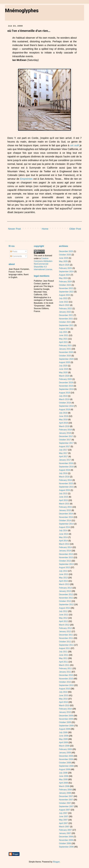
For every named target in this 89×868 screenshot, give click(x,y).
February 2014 (65, 547)
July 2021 (63, 332)
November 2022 (66, 288)
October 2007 (65, 803)
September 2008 (66, 766)
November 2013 (66, 557)
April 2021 (63, 342)
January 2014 (65, 551)
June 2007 (64, 816)
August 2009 (65, 729)
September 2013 (66, 564)
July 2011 (63, 652)
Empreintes (26, 179)
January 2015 (65, 510)
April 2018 (63, 423)
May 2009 (63, 739)
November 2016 (66, 463)
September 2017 (66, 443)
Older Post (75, 229)
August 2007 (65, 810)
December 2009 (66, 716)
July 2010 (63, 692)
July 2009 (63, 732)
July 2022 (63, 298)
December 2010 (66, 675)
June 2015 (64, 497)
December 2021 (66, 315)
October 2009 (65, 722)
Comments (16, 256)
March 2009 (64, 746)
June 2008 (64, 776)
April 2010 (63, 702)
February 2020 (65, 379)
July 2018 (63, 413)
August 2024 (65, 275)
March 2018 (64, 426)
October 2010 (65, 682)
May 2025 (63, 261)
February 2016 (65, 480)
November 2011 (66, 638)
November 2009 (66, 719)
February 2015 (65, 507)
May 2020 (63, 373)
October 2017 (65, 440)
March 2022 (64, 305)
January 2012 (65, 631)
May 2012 (63, 618)
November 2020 (66, 352)
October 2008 (65, 763)
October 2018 (65, 403)
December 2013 (66, 554)
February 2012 (65, 628)
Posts (14, 251)
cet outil (74, 145)
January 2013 (65, 591)
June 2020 (64, 369)
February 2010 (65, 709)
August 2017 (65, 446)
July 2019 (63, 396)
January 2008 (65, 793)
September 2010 (66, 685)
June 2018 (64, 416)
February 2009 (65, 749)
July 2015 (63, 494)
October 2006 (65, 843)
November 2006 (66, 840)
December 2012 (66, 594)
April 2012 (63, 621)
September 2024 (66, 272)
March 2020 (64, 376)
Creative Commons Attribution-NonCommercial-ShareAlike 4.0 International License (43, 264)
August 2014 (65, 527)
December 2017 (66, 436)
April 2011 (63, 662)
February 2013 (65, 588)
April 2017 (63, 457)
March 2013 (64, 584)
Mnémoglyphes (22, 11)
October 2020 (65, 356)
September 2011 (66, 645)
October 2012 (65, 601)
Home (45, 229)
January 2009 (65, 753)
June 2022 (64, 302)
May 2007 (63, 820)
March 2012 (64, 625)
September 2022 (66, 292)
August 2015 (65, 490)
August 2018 (65, 410)
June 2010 (64, 695)
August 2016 (65, 470)
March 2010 (64, 705)
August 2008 (65, 769)
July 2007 (63, 813)
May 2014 (63, 537)
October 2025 (65, 255)
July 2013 (63, 571)
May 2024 (63, 278)
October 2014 (65, 520)
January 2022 (65, 312)
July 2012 (63, 611)
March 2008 (64, 786)
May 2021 (63, 339)
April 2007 (63, 823)
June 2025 (64, 258)
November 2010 (66, 679)
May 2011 (63, 658)
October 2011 (65, 642)
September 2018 (66, 406)
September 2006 (66, 847)
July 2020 (63, 366)
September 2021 (66, 325)
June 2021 (64, 335)
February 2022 (65, 309)
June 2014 (64, 534)
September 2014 (66, 524)
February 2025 (65, 268)
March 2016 (64, 477)
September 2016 (66, 467)
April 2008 (63, 783)
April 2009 (63, 742)
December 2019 (66, 383)
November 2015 (66, 483)
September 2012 (66, 605)
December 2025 (66, 251)
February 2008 (65, 790)
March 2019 (64, 399)
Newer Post (14, 229)
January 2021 (65, 349)
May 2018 (63, 420)
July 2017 (63, 450)
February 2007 (65, 830)
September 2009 (66, 726)
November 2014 (66, 517)
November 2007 (66, 800)
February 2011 (65, 668)
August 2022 (65, 295)
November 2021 (66, 319)
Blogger (56, 862)
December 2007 (66, 796)
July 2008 (63, 773)
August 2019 (65, 393)
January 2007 (65, 833)
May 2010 (63, 699)
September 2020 (66, 359)
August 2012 (65, 608)
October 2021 (65, 322)
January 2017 (65, 460)
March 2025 (64, 265)
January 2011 (65, 672)
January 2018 (65, 433)
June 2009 (64, 736)
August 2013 (65, 568)
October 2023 (65, 285)
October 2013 (65, 561)
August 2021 (65, 329)
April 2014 (63, 541)
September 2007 (66, 806)
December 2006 (66, 837)
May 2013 (63, 578)
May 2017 (63, 453)
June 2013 (64, 574)
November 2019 (66, 386)
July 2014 (63, 531)
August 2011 (65, 648)
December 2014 (66, 514)
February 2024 (65, 282)
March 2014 (64, 544)
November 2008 (66, 759)
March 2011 (64, 665)
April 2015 (63, 500)
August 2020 (65, 362)
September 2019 (66, 389)
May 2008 (63, 779)
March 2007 (64, 827)
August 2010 (65, 689)
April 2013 (63, 581)
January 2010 (65, 712)
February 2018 (65, 430)
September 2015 (66, 487)
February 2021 (65, 346)
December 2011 (66, 635)
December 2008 (66, 756)
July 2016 (63, 473)
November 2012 (66, 598)
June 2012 (64, 615)
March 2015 (64, 504)
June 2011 (64, 655)
